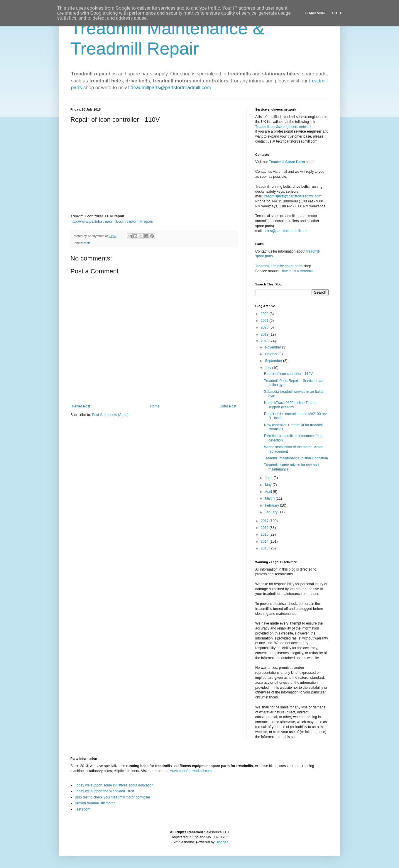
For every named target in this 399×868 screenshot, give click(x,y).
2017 (265, 521)
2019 (265, 334)
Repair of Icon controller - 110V (288, 374)
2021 (265, 321)
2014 (265, 542)
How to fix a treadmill (297, 271)
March (270, 498)
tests (87, 243)
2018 (265, 341)
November (274, 347)
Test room (83, 809)
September (274, 361)
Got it (338, 13)
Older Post (228, 406)
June (269, 478)
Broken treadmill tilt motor (95, 803)
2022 (265, 314)
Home (155, 406)
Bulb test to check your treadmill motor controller (113, 797)
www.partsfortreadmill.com (191, 771)
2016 (265, 528)
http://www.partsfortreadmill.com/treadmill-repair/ (112, 221)
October (272, 354)
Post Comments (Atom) (110, 415)
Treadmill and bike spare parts (279, 266)
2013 (265, 548)
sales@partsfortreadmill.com (286, 231)
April (269, 492)
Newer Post (81, 406)
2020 (265, 327)
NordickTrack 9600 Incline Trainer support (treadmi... (290, 405)
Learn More (316, 13)
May (269, 485)
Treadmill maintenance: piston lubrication (296, 458)
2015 (265, 534)
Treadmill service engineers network (283, 127)
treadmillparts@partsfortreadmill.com (170, 88)
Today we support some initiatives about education (114, 785)
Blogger (222, 842)
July (269, 368)
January (272, 512)
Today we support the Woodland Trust (104, 791)
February (272, 505)
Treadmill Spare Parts (287, 162)
